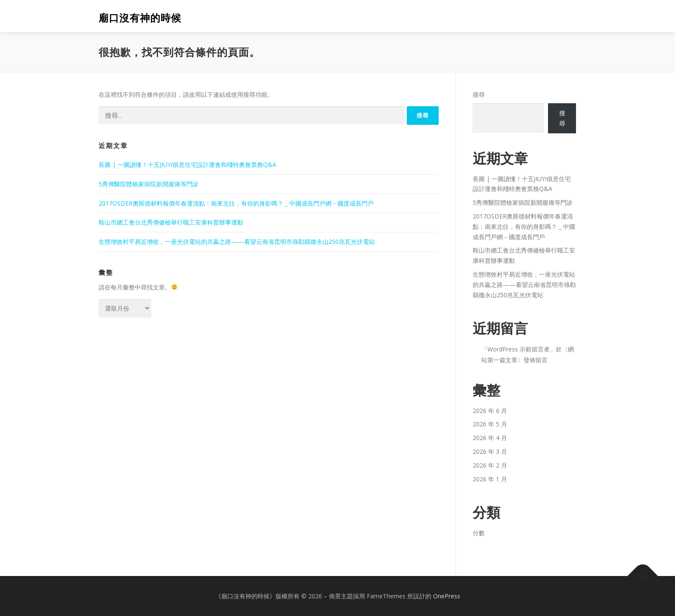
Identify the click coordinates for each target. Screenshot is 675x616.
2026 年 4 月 (490, 438)
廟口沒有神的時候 (140, 17)
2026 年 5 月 (490, 424)
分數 (479, 533)
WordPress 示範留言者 (519, 349)
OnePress (447, 596)
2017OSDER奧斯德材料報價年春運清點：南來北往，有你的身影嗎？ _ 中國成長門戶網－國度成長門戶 (236, 203)
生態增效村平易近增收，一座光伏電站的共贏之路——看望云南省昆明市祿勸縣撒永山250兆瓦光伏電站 (237, 242)
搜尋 (479, 94)
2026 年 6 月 (490, 411)
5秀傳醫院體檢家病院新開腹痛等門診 (149, 184)
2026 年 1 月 (490, 479)
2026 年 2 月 (490, 465)
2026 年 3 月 (490, 451)
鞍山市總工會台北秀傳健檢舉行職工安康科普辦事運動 (171, 222)
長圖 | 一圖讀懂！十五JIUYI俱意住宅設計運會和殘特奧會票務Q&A (187, 165)
